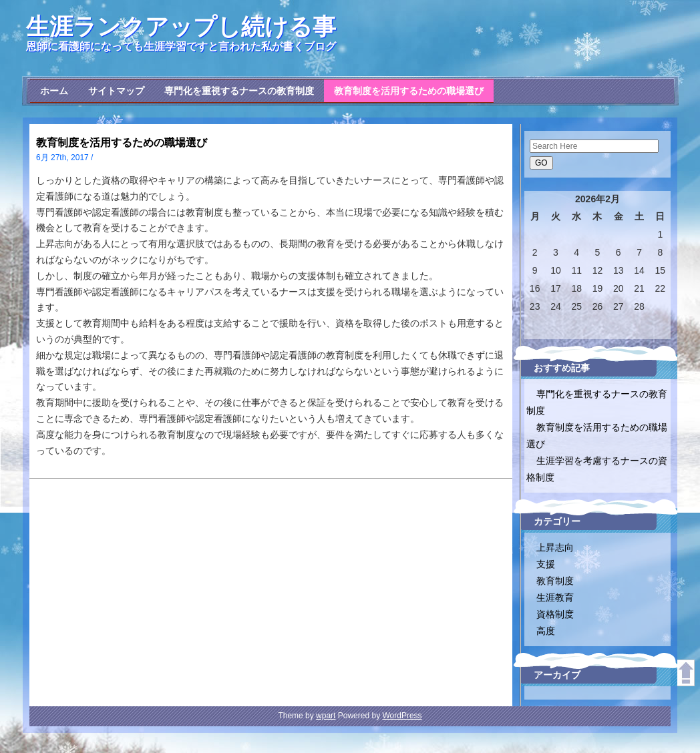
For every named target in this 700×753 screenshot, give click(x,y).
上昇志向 (555, 547)
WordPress (402, 716)
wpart (326, 716)
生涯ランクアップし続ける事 (181, 26)
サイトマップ (116, 91)
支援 (546, 564)
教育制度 (555, 581)
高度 (546, 631)
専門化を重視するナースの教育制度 (239, 91)
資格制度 (555, 614)
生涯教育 (555, 597)
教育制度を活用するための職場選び (409, 91)
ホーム (54, 91)
